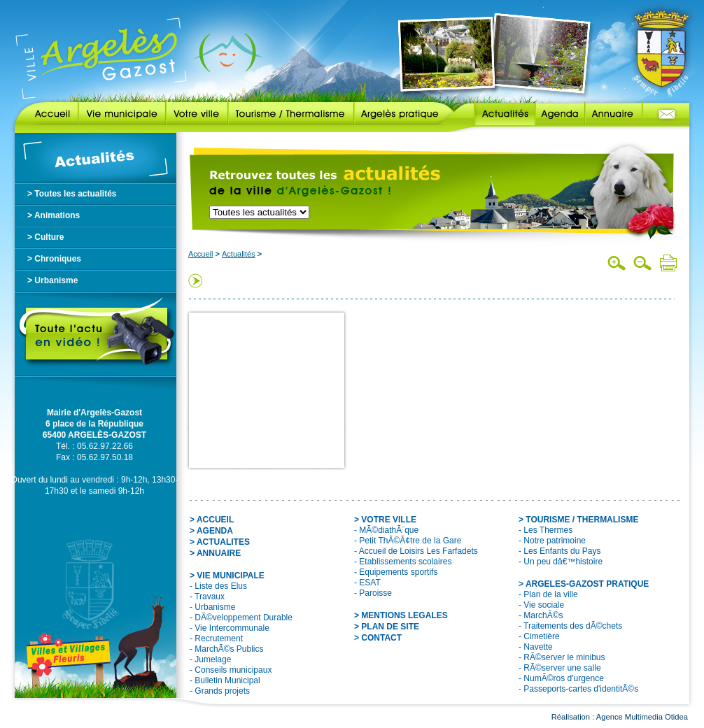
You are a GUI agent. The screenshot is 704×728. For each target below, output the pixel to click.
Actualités (494, 114)
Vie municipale (122, 114)
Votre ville (197, 114)
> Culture (45, 237)
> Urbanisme (52, 280)
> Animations (54, 215)
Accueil (47, 114)
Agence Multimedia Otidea (642, 717)
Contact (666, 114)
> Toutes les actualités (72, 194)
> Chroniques (54, 259)
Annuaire (614, 114)
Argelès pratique (404, 114)
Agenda (560, 114)
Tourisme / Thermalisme (291, 114)
